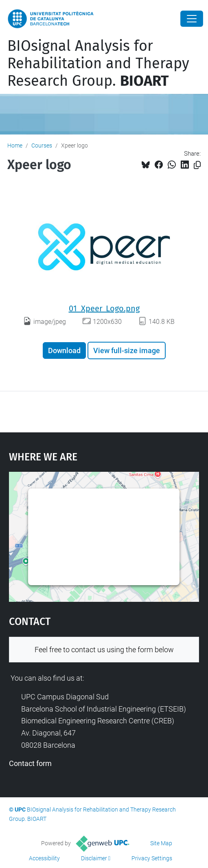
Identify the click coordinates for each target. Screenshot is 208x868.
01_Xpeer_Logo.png (104, 308)
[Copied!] (197, 165)
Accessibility (44, 858)
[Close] (192, 19)
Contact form (30, 763)
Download (64, 350)
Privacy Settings (152, 858)
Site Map (161, 843)
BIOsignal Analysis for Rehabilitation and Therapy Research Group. (98, 63)
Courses (42, 145)
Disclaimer (94, 858)
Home (15, 145)
